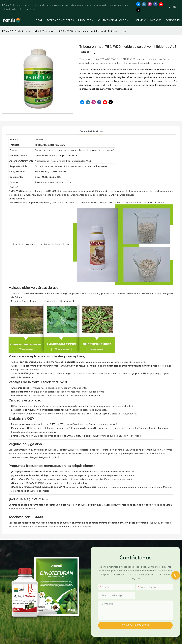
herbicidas (33, 31)
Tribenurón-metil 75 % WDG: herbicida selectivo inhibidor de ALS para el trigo (84, 31)
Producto (19, 31)
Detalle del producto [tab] (91, 131)
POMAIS (7, 31)
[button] (181, 20)
